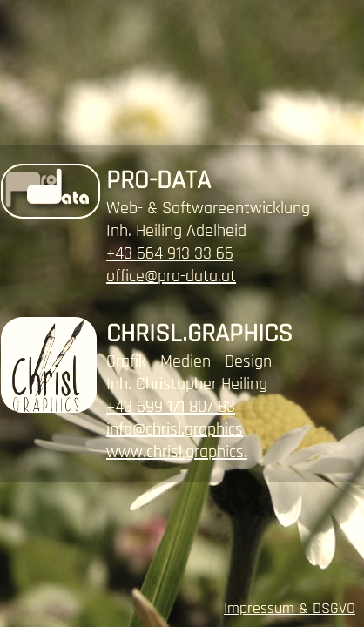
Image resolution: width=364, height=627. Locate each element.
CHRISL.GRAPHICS (199, 334)
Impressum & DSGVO (290, 608)
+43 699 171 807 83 (171, 407)
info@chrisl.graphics (175, 429)
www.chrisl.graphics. (177, 452)
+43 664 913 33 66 (170, 253)
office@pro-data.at (171, 276)
